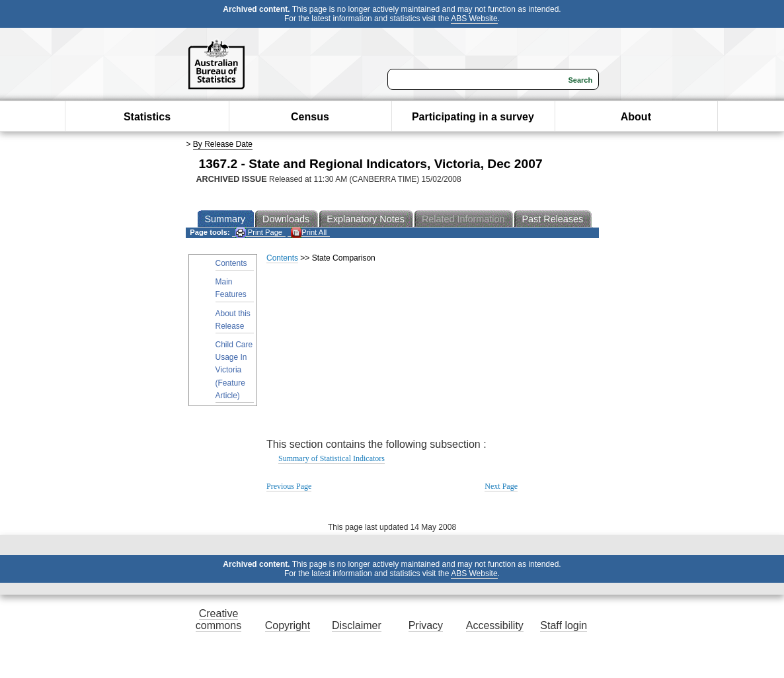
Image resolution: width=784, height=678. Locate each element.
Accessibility (495, 625)
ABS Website (474, 19)
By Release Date (223, 144)
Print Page (259, 233)
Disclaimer (357, 625)
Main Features (231, 288)
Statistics (147, 117)
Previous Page (289, 486)
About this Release (233, 320)
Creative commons (218, 619)
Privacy (426, 625)
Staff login (564, 625)
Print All (309, 233)
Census (310, 117)
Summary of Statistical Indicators (332, 458)
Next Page (501, 486)
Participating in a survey (473, 117)
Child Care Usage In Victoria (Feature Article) (234, 370)
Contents (231, 263)
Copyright (288, 625)
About (636, 117)
